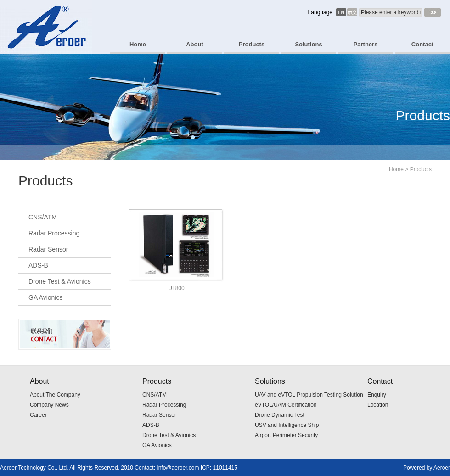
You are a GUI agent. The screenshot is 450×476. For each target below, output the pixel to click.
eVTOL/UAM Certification (286, 405)
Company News (49, 405)
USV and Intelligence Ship (287, 425)
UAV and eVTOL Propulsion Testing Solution (309, 395)
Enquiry (377, 395)
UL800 (176, 288)
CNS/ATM (43, 217)
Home (396, 169)
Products (421, 169)
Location (378, 405)
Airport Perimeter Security (286, 435)
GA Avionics (45, 297)
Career (38, 415)
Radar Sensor (48, 249)
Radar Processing (54, 233)
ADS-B (38, 265)
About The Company (55, 395)
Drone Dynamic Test (280, 415)
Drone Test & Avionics (60, 281)
